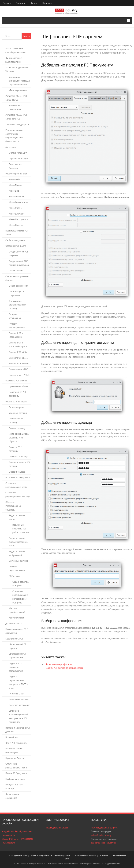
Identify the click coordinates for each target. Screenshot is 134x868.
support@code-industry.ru (104, 843)
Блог (67, 859)
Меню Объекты (16, 197)
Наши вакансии (119, 855)
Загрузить (21, 3)
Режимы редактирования (17, 569)
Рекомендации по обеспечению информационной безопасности (14, 136)
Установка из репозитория (15, 107)
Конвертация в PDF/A (19, 375)
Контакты (47, 3)
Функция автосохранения (17, 326)
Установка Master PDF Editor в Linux (16, 98)
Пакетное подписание (19, 705)
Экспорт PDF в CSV (18, 352)
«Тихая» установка (18, 90)
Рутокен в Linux (16, 694)
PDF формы (15, 576)
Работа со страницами (16, 402)
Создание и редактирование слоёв (16, 485)
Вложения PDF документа (18, 477)
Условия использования (85, 855)
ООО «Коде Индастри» (17, 855)
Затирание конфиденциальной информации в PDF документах (18, 716)
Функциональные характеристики (14, 60)
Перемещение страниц (16, 421)
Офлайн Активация (18, 159)
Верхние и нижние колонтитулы (14, 751)
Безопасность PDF (14, 639)
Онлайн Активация (18, 153)
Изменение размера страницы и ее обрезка (19, 438)
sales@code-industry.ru (103, 835)
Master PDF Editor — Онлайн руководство (16, 50)
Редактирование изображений (17, 553)
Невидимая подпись (19, 699)
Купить (34, 3)
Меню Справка (16, 225)
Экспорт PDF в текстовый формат (18, 345)
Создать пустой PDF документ (19, 254)
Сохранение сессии (18, 286)
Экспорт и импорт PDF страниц (20, 464)
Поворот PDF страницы (15, 449)
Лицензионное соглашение (12, 796)
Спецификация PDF (18, 369)
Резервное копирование (15, 316)
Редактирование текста (17, 517)
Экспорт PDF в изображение (16, 335)
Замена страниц (17, 428)
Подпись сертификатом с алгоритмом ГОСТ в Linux (18, 682)
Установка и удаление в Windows (17, 69)
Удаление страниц (18, 413)
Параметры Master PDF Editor (17, 233)
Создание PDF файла (16, 246)
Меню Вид (14, 191)
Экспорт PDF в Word (19, 363)
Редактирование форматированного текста (18, 542)
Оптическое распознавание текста (16, 766)
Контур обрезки (16, 618)
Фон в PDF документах (16, 743)
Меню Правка (16, 185)
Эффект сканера (17, 472)
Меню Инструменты (18, 219)
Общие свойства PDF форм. (20, 584)
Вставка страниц (17, 407)
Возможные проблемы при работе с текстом (21, 529)
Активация (11, 147)
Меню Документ (17, 214)
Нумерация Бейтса (15, 758)
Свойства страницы (18, 457)
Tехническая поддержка (17, 124)
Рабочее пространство (16, 174)
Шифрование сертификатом (59, 664)
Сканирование (16, 271)
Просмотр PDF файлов (16, 381)
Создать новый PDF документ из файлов (19, 263)
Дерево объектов (14, 623)
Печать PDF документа (16, 773)
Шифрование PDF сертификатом (18, 656)
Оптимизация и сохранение (16, 294)
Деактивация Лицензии (15, 166)
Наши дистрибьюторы (57, 828)
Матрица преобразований (17, 610)
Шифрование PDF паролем (18, 646)
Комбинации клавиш (15, 779)
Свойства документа (15, 240)
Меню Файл (15, 179)
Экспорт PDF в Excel (19, 358)
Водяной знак (12, 737)
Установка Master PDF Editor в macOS (16, 117)
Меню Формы (15, 208)
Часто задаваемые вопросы (105, 828)
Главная (7, 3)
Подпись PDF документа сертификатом (64, 668)
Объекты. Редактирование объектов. (13, 506)
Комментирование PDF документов (16, 631)
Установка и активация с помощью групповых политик (20, 81)
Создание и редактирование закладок (18, 495)
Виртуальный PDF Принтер (14, 787)
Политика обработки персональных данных (50, 855)
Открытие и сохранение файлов (17, 278)
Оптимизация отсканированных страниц (17, 305)
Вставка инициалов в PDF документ (18, 730)
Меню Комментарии (19, 202)
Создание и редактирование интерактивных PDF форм (20, 597)
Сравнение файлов (18, 386)
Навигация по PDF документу (18, 394)
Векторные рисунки (18, 561)
